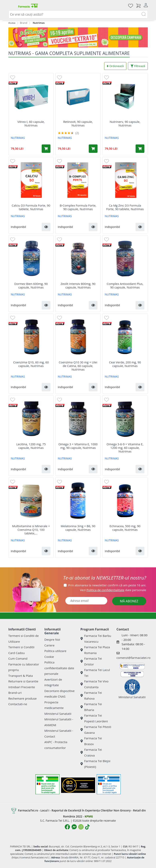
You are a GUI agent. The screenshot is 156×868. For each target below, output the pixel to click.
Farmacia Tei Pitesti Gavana (96, 730)
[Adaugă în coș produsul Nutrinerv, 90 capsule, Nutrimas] (140, 149)
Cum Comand (18, 658)
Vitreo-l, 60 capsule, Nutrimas (31, 123)
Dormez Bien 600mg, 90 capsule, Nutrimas (31, 285)
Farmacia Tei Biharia (91, 707)
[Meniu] (12, 6)
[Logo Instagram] (81, 827)
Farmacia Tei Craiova (91, 752)
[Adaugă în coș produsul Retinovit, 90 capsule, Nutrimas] (93, 149)
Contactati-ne (18, 704)
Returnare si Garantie (23, 681)
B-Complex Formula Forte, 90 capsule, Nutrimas (78, 207)
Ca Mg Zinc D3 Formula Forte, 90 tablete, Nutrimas (125, 207)
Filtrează (138, 66)
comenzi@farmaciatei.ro (134, 658)
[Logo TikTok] (87, 827)
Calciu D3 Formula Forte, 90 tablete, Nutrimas (31, 207)
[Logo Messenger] (74, 827)
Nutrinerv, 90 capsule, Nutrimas (125, 123)
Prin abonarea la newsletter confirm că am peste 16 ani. (107, 585)
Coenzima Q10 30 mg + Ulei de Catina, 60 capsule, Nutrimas (78, 366)
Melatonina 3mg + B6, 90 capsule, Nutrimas (78, 528)
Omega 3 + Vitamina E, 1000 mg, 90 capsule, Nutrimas (78, 446)
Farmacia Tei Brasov (91, 741)
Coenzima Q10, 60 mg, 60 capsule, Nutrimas (31, 364)
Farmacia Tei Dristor (91, 661)
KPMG (89, 816)
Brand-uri (15, 693)
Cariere (50, 645)
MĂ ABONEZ (129, 601)
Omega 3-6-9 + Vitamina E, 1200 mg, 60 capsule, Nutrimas (125, 448)
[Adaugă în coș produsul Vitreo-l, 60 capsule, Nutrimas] (46, 149)
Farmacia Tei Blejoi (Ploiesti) (96, 764)
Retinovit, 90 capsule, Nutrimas (78, 123)
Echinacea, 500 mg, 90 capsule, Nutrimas (125, 528)
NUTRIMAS (18, 138)
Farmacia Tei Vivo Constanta (95, 684)
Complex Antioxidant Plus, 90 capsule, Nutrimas (125, 285)
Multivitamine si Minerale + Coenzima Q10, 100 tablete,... (31, 530)
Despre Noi (52, 639)
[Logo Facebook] (67, 827)
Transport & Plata (21, 676)
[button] (46, 227)
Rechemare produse (23, 698)
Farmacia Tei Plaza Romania (95, 650)
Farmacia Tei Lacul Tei (95, 673)
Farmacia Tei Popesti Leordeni (94, 718)
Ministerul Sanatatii (58, 714)
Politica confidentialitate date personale (59, 668)
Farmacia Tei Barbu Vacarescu (96, 639)
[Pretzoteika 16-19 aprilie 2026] (78, 37)
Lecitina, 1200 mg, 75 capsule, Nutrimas (31, 446)
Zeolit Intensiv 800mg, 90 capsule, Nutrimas (78, 285)
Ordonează (115, 66)
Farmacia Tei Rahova (91, 695)
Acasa (12, 23)
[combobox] (78, 14)
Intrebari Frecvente (22, 687)
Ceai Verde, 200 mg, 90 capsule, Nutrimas (125, 364)
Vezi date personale (113, 590)
